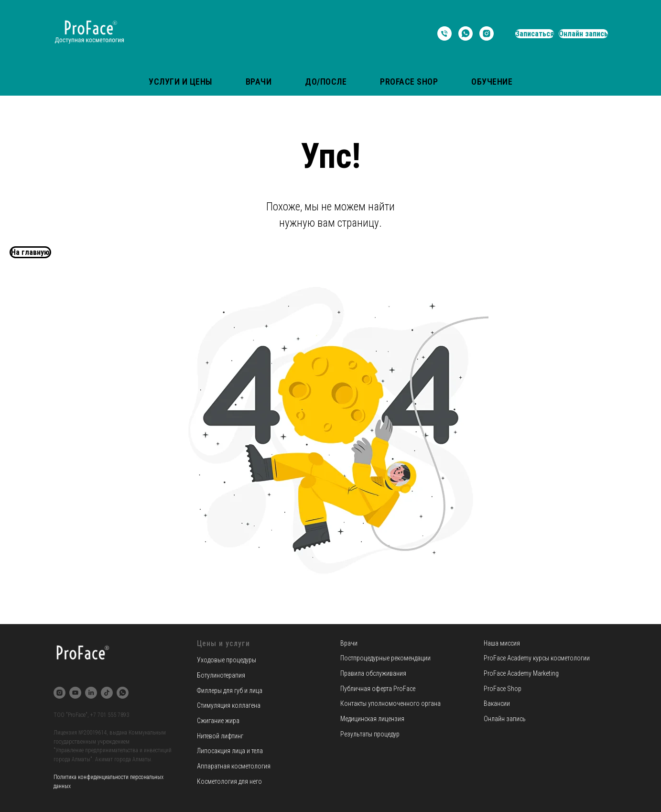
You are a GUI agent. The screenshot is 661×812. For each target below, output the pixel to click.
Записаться (535, 34)
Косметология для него (229, 781)
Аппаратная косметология (234, 766)
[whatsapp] (466, 33)
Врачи (259, 82)
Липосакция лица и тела (230, 751)
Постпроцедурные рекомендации (385, 658)
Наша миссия (502, 643)
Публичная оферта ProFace (378, 689)
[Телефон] (444, 33)
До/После (326, 82)
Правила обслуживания (373, 673)
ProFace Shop (409, 82)
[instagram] (487, 33)
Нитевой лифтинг (220, 736)
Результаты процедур (370, 734)
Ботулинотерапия (221, 675)
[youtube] (75, 693)
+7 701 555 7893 (110, 715)
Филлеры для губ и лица (230, 691)
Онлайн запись (583, 34)
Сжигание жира (218, 721)
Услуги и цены (180, 82)
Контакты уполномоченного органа (390, 703)
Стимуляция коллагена (229, 705)
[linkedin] (91, 693)
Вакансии (497, 703)
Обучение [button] (492, 82)
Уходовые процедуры (227, 660)
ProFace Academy (508, 658)
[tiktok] (107, 693)
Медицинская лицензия (372, 719)
